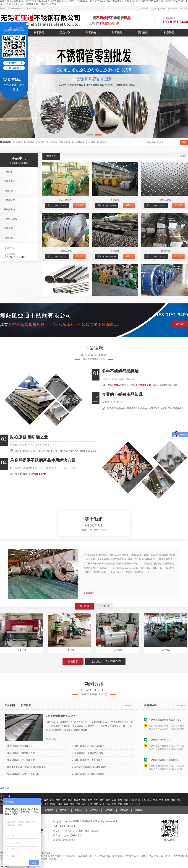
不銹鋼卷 (115, 200)
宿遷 (114, 800)
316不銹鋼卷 (65, 200)
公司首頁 (49, 810)
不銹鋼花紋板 (78, 142)
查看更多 (73, 661)
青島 (155, 800)
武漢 (2, 804)
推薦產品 (51, 156)
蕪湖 (66, 804)
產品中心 (65, 33)
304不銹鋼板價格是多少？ (61, 716)
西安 (84, 804)
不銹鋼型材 (52, 142)
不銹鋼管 (40, 142)
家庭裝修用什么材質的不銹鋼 (89, 753)
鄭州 (167, 800)
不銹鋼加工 (102, 142)
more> (183, 156)
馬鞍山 (53, 804)
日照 (144, 800)
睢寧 (114, 804)
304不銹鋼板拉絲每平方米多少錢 (23, 774)
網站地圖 (183, 8)
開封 (179, 800)
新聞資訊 (143, 33)
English (154, 8)
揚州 (64, 800)
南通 (84, 800)
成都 (72, 804)
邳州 (138, 804)
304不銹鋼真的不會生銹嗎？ (88, 760)
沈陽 (78, 804)
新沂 (132, 804)
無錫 (108, 800)
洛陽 (173, 800)
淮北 (46, 804)
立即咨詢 (180, 324)
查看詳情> (51, 739)
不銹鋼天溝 (64, 142)
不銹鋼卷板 (29, 142)
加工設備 (91, 33)
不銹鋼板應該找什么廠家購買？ (164, 761)
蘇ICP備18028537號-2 (64, 840)
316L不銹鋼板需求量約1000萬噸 (90, 767)
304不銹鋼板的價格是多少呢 (21, 753)
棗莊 (149, 800)
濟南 (138, 800)
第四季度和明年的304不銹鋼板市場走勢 (26, 767)
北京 (2, 800)
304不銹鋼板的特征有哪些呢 (21, 760)
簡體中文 (163, 8)
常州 (96, 800)
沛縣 (126, 804)
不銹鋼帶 (91, 142)
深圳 (132, 800)
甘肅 (52, 800)
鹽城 (70, 800)
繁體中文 (173, 8)
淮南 (60, 804)
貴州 (46, 800)
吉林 (96, 804)
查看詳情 (79, 205)
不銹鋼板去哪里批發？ (160, 741)
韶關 (126, 800)
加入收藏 (144, 8)
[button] (90, 135)
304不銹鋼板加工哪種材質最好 (89, 774)
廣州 (120, 800)
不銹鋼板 (18, 142)
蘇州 (90, 800)
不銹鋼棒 (115, 251)
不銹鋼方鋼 (164, 251)
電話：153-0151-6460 (57, 205)
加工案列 (117, 33)
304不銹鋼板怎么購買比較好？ (89, 746)
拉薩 (108, 804)
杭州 (161, 800)
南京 (58, 800)
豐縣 (120, 804)
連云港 (77, 800)
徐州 (102, 800)
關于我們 (39, 33)
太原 (102, 804)
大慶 (90, 804)
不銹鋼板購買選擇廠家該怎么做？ (165, 721)
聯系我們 (169, 33)
